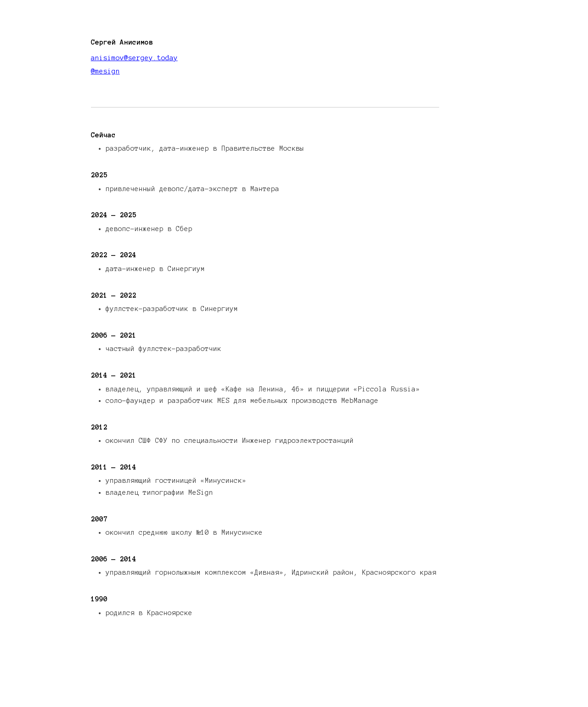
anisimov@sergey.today (134, 58)
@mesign (105, 71)
